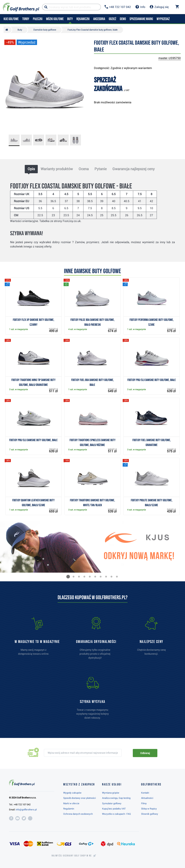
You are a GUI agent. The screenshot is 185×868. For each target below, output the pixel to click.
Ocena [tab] (84, 169)
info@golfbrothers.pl (26, 810)
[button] (68, 577)
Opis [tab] (31, 169)
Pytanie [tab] (101, 169)
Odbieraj (145, 753)
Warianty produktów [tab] (57, 169)
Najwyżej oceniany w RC (72, 856)
